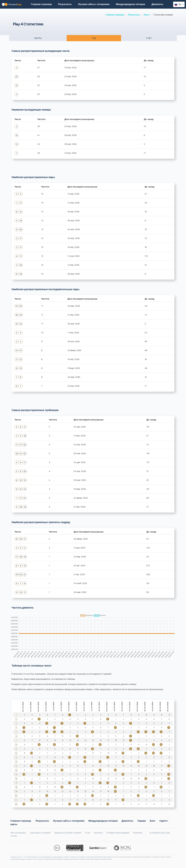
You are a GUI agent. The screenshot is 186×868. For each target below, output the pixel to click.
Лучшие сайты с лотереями (94, 4)
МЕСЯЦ (38, 38)
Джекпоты (157, 4)
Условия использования (118, 833)
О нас (88, 833)
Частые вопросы (18, 833)
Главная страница (115, 15)
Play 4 (147, 15)
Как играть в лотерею (40, 833)
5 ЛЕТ (149, 38)
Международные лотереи (130, 4)
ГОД (94, 38)
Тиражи (142, 821)
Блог (153, 821)
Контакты (98, 833)
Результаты (134, 15)
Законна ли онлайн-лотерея (68, 833)
